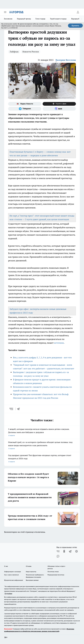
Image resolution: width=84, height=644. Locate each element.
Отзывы (29, 566)
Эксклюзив (8, 19)
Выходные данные (32, 580)
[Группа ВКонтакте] (58, 551)
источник (59, 343)
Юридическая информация (14, 580)
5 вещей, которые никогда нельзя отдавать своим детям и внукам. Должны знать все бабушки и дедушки (42, 432)
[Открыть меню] (5, 12)
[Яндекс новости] (25, 104)
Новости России (31, 52)
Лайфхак (14, 52)
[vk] (12, 409)
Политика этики (53, 572)
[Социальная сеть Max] (59, 109)
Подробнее (8, 593)
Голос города (40, 19)
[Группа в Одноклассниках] (64, 551)
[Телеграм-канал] (25, 109)
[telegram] (19, 409)
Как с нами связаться (11, 575)
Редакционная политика (56, 575)
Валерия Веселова (66, 60)
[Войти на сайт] (78, 12)
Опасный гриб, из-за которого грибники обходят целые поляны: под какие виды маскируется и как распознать (42, 446)
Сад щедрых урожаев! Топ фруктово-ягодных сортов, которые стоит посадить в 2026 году (42, 459)
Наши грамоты (31, 572)
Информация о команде (13, 572)
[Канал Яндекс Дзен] (59, 104)
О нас (6, 566)
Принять (75, 26)
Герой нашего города (58, 19)
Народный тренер (24, 19)
